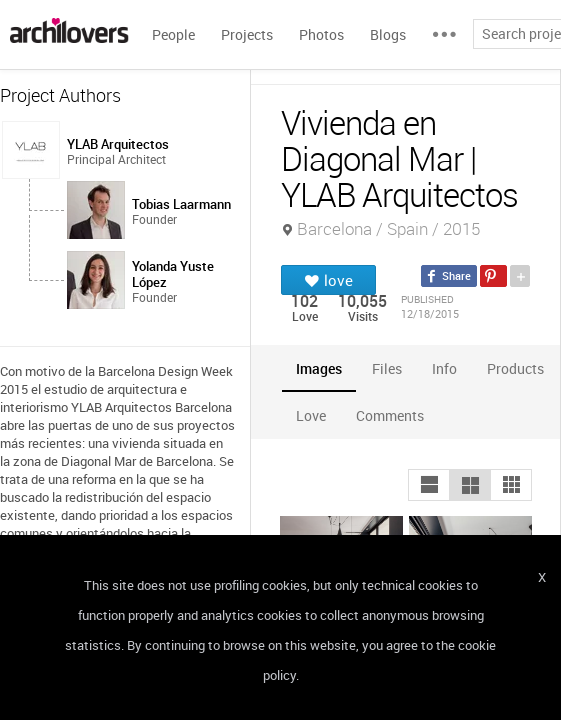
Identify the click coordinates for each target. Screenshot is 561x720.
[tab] (319, 368)
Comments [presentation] (395, 415)
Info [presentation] (444, 368)
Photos (321, 34)
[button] (429, 485)
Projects (247, 34)
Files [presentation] (387, 368)
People (173, 34)
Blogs (388, 34)
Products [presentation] (515, 368)
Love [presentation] (311, 415)
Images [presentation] (319, 368)
